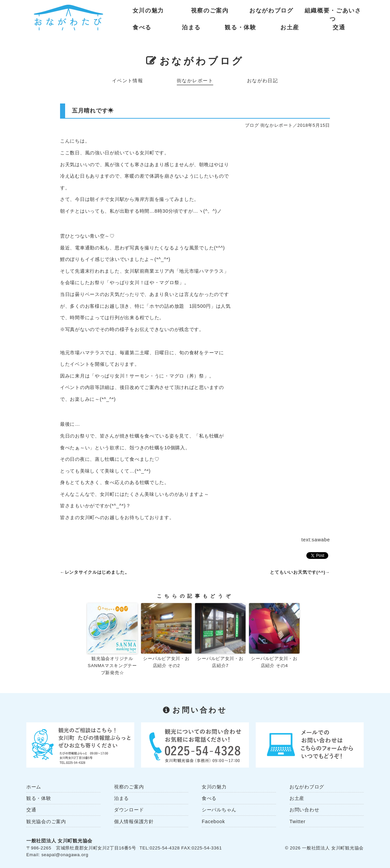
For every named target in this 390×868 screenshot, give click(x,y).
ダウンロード (129, 810)
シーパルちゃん (219, 810)
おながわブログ (271, 11)
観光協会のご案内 (46, 821)
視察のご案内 (210, 11)
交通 (339, 27)
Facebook (213, 821)
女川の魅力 (148, 11)
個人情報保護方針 (134, 821)
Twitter (297, 821)
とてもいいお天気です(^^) (298, 572)
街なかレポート (195, 81)
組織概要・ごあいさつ (333, 12)
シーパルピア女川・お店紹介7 (220, 662)
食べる (142, 27)
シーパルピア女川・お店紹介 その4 (274, 662)
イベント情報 (128, 81)
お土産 (290, 27)
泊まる (191, 27)
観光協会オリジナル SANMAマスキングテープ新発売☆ (112, 666)
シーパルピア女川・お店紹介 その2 (166, 662)
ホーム (34, 787)
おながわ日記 (263, 81)
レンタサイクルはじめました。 (97, 572)
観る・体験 (240, 27)
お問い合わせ (304, 810)
